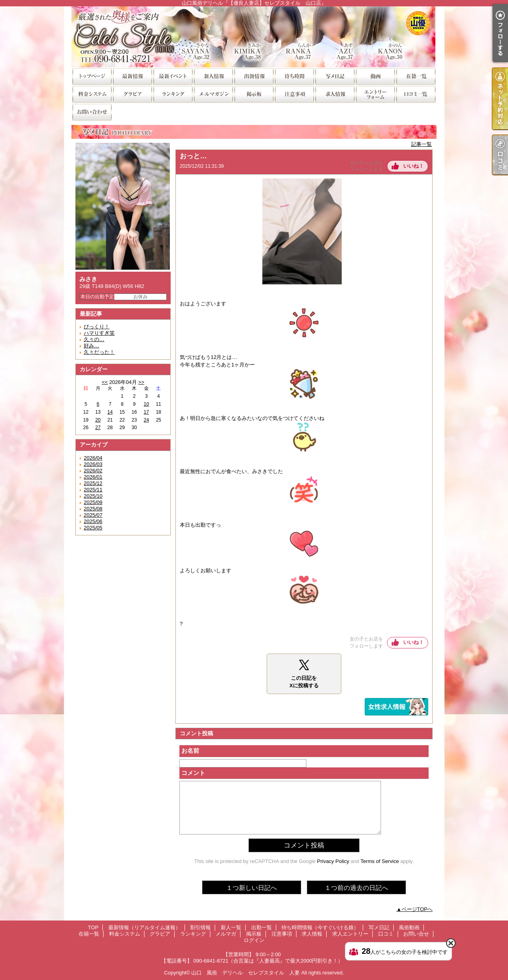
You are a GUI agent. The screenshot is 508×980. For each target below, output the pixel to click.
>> (141, 382)
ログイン (254, 940)
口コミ (416, 94)
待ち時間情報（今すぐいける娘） (294, 76)
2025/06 (93, 521)
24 (146, 420)
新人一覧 (213, 76)
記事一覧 (421, 144)
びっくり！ (97, 327)
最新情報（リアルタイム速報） (132, 76)
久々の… (94, 339)
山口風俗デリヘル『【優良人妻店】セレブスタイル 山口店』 (254, 37)
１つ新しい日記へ (252, 888)
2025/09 (93, 502)
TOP (92, 76)
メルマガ (213, 94)
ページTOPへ (417, 909)
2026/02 (93, 471)
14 (110, 412)
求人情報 (335, 94)
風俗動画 (375, 76)
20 (98, 420)
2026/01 (93, 477)
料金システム (92, 94)
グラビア (132, 94)
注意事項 (294, 94)
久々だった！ (99, 352)
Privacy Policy (333, 861)
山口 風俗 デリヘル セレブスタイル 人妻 (245, 973)
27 (98, 428)
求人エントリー (375, 94)
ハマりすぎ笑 (99, 333)
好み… (91, 346)
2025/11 (93, 490)
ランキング (173, 94)
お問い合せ (92, 112)
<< (105, 382)
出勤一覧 (254, 76)
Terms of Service (380, 861)
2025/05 (93, 528)
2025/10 (93, 496)
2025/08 (93, 509)
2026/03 (93, 464)
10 (146, 404)
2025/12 (93, 483)
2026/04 (93, 458)
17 (146, 412)
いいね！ (414, 166)
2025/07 (93, 515)
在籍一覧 (416, 76)
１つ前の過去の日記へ (356, 888)
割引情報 (173, 76)
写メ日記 (335, 76)
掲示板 (254, 94)
